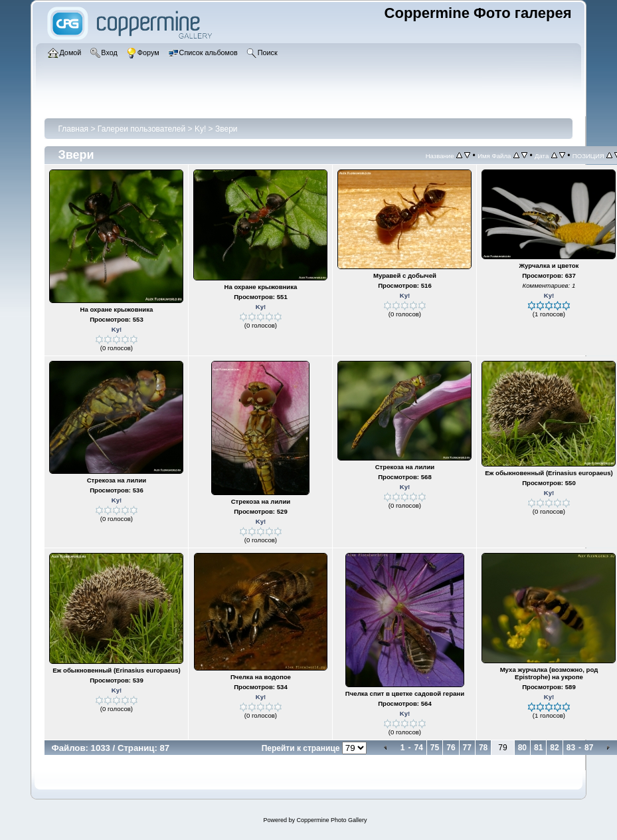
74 (418, 748)
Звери (226, 129)
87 (589, 748)
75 (435, 748)
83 (571, 748)
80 (522, 748)
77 (467, 748)
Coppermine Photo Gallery (331, 820)
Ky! (200, 129)
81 (538, 748)
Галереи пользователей (141, 129)
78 (483, 748)
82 (554, 748)
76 (451, 748)
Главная (73, 129)
